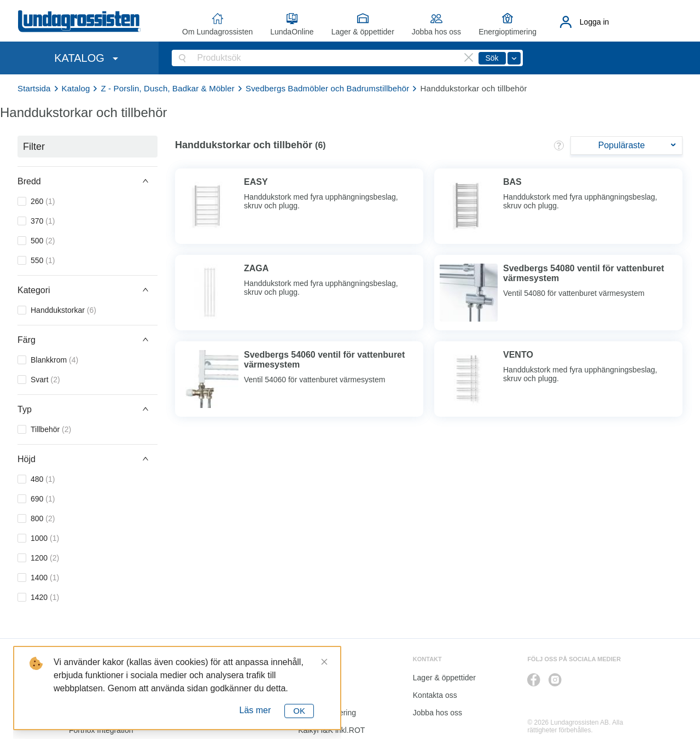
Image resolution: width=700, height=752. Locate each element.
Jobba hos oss (436, 32)
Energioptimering (507, 32)
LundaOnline (292, 32)
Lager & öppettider (363, 32)
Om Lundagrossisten (217, 32)
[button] (87, 181)
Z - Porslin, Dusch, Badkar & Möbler (168, 88)
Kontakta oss (435, 695)
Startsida (34, 88)
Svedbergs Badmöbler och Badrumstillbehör (328, 88)
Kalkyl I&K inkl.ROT (331, 730)
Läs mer (255, 710)
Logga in (594, 22)
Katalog (76, 88)
